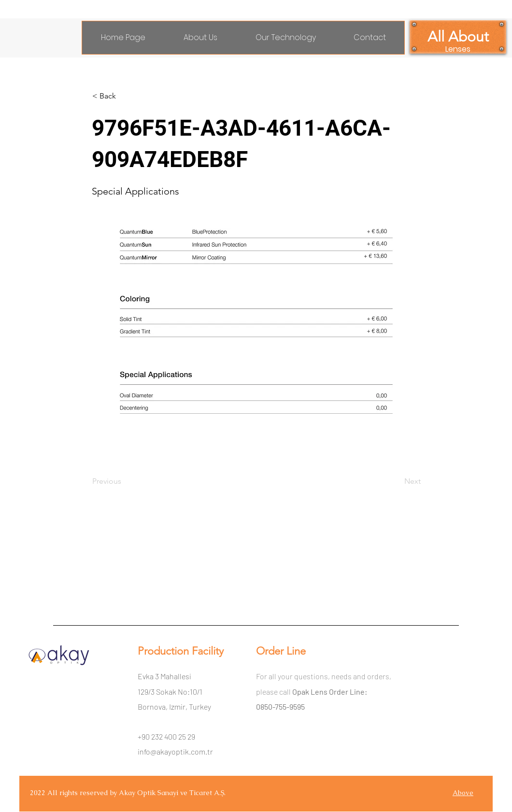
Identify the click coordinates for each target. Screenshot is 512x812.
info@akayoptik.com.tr (175, 751)
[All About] (458, 37)
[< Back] (124, 96)
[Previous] (124, 481)
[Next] (397, 481)
